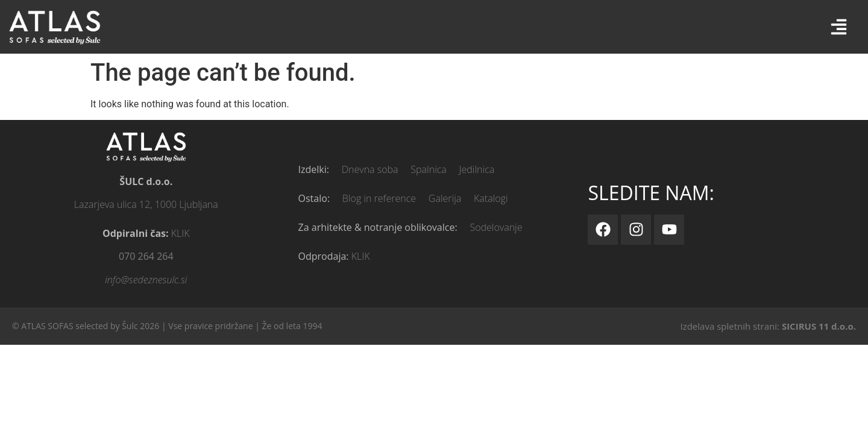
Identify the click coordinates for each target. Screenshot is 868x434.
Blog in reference (379, 198)
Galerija (445, 198)
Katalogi (491, 198)
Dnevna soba (370, 169)
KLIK (181, 233)
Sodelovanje (496, 227)
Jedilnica (477, 169)
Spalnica (428, 169)
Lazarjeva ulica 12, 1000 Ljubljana (146, 204)
